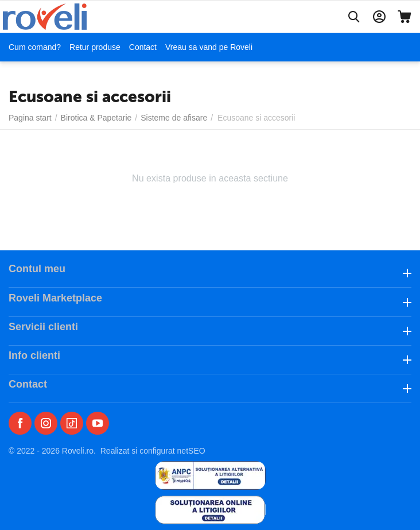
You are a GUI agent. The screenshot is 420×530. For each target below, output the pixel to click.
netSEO (191, 451)
